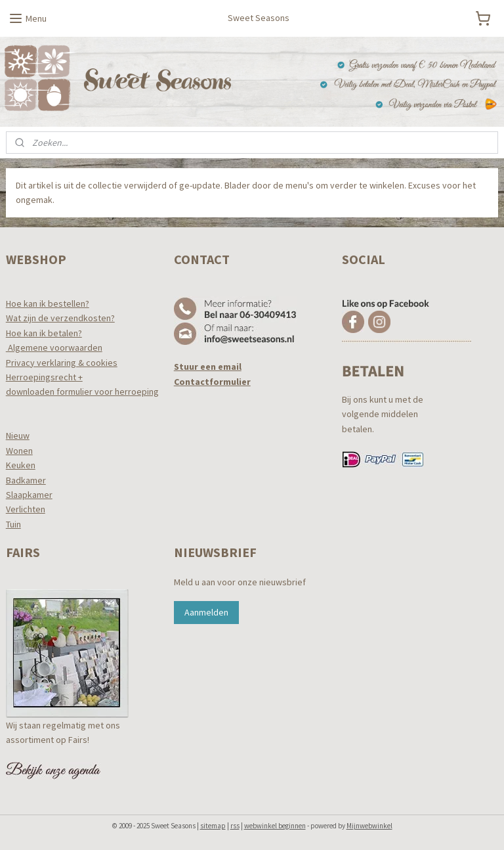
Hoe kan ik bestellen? (48, 303)
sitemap (213, 826)
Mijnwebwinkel (369, 826)
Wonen (19, 451)
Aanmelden (206, 612)
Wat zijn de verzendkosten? (60, 318)
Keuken (21, 465)
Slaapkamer (29, 495)
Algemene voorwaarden (54, 347)
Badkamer (26, 480)
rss (235, 826)
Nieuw (18, 436)
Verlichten (26, 509)
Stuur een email (208, 367)
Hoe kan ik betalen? (44, 333)
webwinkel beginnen (275, 826)
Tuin (13, 524)
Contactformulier (212, 382)
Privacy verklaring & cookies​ (62, 363)
